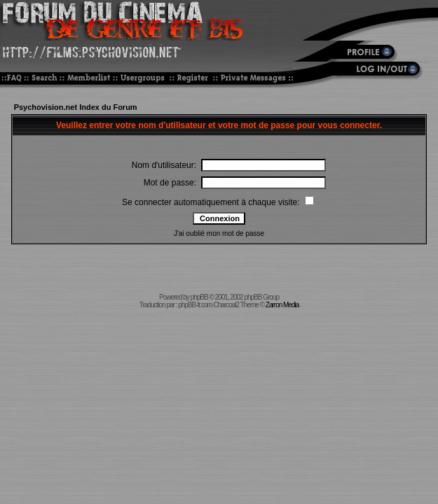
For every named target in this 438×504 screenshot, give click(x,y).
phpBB (199, 297)
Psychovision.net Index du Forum (76, 107)
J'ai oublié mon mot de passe (219, 233)
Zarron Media (282, 305)
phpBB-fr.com (195, 305)
